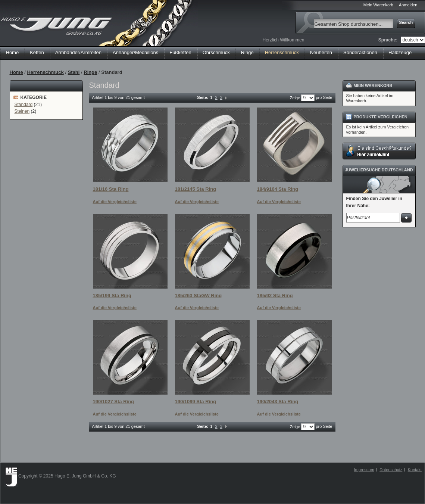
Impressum (364, 470)
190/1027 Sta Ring (114, 402)
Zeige (295, 98)
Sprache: (388, 40)
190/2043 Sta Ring (278, 402)
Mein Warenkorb (378, 5)
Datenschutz (391, 470)
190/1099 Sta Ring (196, 402)
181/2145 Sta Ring (196, 189)
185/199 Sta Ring (112, 295)
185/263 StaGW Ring (199, 295)
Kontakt (415, 470)
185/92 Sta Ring (275, 295)
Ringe (90, 72)
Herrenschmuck (45, 72)
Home (12, 52)
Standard (24, 105)
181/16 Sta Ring (111, 189)
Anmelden (408, 5)
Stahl (74, 72)
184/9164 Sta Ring (278, 189)
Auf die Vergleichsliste (115, 202)
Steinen (22, 111)
